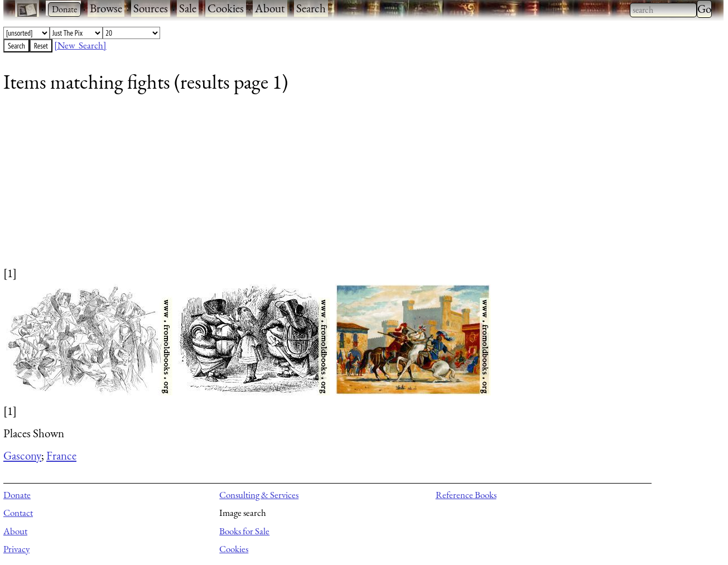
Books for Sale (244, 531)
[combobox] (663, 10)
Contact (18, 513)
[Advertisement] (338, 187)
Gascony (22, 455)
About (270, 8)
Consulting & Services (259, 495)
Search (311, 8)
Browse (106, 8)
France (61, 455)
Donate (17, 495)
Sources (151, 8)
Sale (188, 8)
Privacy (16, 549)
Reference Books (466, 495)
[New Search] (80, 45)
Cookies (226, 8)
